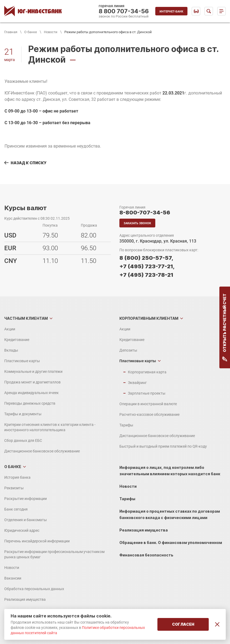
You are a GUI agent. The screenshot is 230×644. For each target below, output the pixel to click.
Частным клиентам (26, 318)
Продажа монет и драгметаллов (32, 382)
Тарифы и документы (23, 414)
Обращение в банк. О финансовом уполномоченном (171, 543)
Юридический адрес (22, 530)
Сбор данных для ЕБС (23, 440)
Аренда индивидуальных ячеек (32, 393)
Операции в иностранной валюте (148, 404)
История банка (17, 477)
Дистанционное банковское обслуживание (42, 451)
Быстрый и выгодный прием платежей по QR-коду (163, 446)
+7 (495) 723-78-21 (146, 275)
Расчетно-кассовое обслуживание (149, 414)
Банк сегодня (16, 509)
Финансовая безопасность (146, 555)
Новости (51, 32)
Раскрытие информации (26, 499)
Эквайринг (137, 383)
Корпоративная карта (147, 372)
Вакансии (13, 578)
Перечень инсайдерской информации (37, 541)
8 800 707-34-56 (124, 11)
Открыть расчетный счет (225, 327)
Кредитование (17, 340)
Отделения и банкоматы (26, 520)
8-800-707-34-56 (145, 213)
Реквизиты (14, 488)
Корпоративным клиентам (149, 318)
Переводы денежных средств (30, 403)
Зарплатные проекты (147, 393)
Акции (10, 329)
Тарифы (126, 425)
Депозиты (128, 350)
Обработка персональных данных (34, 589)
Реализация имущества (25, 599)
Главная (11, 32)
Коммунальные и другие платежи (33, 371)
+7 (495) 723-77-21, (147, 266)
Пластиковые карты (22, 361)
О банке (31, 32)
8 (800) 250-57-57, (146, 258)
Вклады (11, 350)
